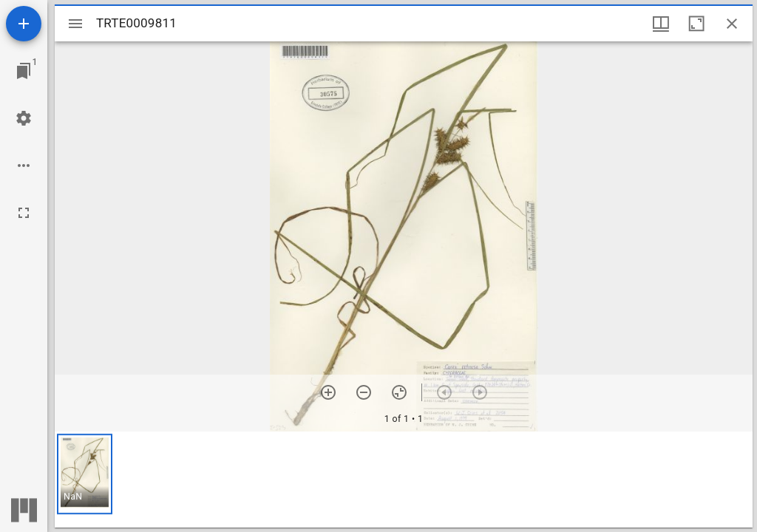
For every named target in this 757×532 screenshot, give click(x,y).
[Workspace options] (24, 166)
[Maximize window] (696, 24)
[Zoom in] (328, 392)
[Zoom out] (364, 392)
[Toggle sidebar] (75, 24)
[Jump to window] (24, 71)
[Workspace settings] (24, 118)
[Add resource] (24, 24)
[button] (85, 474)
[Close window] (732, 24)
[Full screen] (24, 213)
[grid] (404, 480)
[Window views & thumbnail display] (661, 24)
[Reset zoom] (399, 392)
